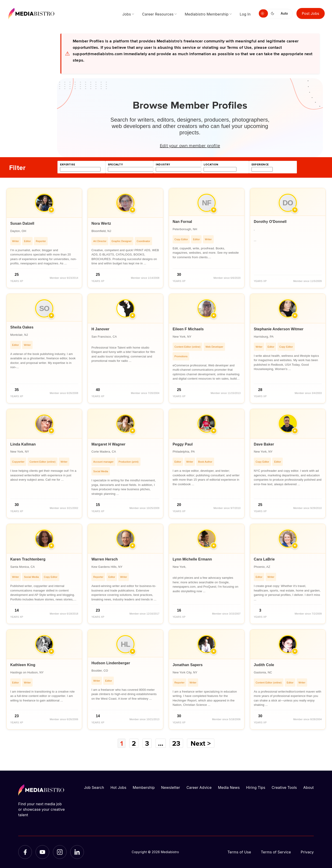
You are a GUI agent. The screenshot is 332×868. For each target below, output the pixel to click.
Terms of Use (239, 852)
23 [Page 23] (176, 743)
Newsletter (170, 787)
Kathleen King (23, 665)
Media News (229, 787)
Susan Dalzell (22, 223)
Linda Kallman (23, 444)
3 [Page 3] (147, 743)
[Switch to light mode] (263, 13)
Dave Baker (264, 444)
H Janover (100, 329)
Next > (201, 743)
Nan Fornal (182, 222)
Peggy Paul (183, 444)
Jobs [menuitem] (127, 14)
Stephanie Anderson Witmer (279, 329)
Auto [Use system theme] (284, 13)
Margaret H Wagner (108, 444)
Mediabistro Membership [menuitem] (207, 14)
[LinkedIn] (77, 852)
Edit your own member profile (190, 145)
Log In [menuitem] (245, 14)
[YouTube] (42, 852)
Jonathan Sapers (188, 665)
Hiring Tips (256, 787)
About (309, 787)
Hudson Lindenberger (111, 663)
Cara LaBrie (264, 559)
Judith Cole (264, 665)
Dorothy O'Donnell (270, 222)
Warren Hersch (105, 559)
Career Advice (199, 787)
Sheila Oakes (22, 327)
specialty (115, 165)
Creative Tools (284, 787)
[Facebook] (25, 852)
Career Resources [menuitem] (158, 14)
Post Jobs (311, 13)
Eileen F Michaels (188, 329)
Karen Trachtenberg (28, 559)
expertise (67, 165)
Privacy (307, 852)
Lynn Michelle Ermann (192, 559)
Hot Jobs (118, 787)
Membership (144, 787)
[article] (44, 238)
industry (163, 165)
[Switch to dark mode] (273, 13)
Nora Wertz (101, 223)
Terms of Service (276, 852)
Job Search (94, 787)
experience (260, 165)
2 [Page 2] (134, 743)
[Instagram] (60, 852)
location (211, 165)
